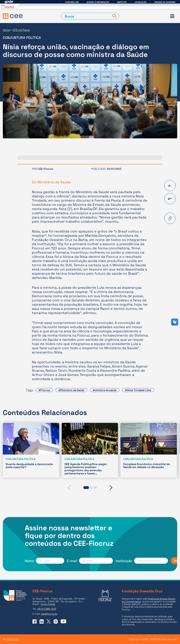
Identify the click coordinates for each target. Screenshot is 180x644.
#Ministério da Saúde (71, 390)
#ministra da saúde (105, 390)
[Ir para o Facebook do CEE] (35, 622)
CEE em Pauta (21, 30)
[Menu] (172, 16)
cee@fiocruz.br (49, 614)
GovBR (9, 2)
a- (170, 186)
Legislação (141, 2)
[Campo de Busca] (86, 16)
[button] (86, 488)
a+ (170, 199)
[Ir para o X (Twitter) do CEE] (49, 621)
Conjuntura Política (22, 38)
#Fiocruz (44, 390)
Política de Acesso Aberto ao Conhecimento (149, 600)
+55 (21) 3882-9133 (46, 609)
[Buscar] (114, 16)
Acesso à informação (98, 2)
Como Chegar (48, 604)
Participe (122, 2)
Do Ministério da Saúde (52, 182)
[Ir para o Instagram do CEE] (56, 622)
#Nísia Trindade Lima (138, 390)
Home (6, 30)
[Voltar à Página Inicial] (13, 16)
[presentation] (69, 488)
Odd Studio (13, 639)
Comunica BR (72, 2)
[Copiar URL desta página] (170, 218)
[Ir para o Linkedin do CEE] (42, 622)
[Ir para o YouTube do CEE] (63, 621)
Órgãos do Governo (165, 2)
